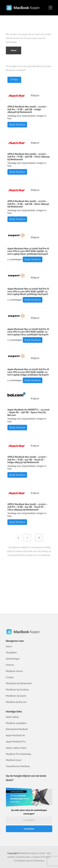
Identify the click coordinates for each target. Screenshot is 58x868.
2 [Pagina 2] (27, 538)
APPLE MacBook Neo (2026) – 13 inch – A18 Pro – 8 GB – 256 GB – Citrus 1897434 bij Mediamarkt (28, 157)
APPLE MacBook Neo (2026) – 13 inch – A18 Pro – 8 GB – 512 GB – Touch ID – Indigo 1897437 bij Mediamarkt (27, 460)
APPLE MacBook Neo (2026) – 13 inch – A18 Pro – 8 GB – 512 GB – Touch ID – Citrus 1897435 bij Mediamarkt (27, 507)
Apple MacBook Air (15, 735)
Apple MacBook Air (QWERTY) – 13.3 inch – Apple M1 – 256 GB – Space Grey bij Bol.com (28, 412)
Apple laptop (12, 717)
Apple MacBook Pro (16, 742)
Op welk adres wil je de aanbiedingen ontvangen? (29, 812)
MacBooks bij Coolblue (17, 690)
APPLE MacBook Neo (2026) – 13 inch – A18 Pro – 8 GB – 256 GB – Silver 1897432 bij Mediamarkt (28, 204)
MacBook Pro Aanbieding (18, 754)
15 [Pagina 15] (39, 538)
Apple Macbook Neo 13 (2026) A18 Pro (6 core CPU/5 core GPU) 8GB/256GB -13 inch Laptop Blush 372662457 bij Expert (28, 291)
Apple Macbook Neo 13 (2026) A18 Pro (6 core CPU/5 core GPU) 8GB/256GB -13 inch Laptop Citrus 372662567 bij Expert (28, 332)
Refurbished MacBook (17, 729)
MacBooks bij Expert (16, 696)
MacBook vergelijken (16, 723)
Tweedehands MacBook (18, 766)
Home (9, 646)
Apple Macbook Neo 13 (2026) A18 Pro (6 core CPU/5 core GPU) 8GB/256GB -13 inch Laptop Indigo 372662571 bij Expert (28, 372)
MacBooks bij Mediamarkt (19, 683)
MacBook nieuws (14, 671)
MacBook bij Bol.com (16, 702)
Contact (10, 677)
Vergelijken (11, 653)
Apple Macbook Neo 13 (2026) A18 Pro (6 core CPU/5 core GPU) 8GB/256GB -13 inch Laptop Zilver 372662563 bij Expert (28, 251)
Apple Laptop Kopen (16, 748)
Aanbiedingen (13, 659)
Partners (10, 665)
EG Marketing (37, 861)
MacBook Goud (14, 760)
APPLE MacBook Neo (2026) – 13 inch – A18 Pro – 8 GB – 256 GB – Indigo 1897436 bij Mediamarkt (27, 109)
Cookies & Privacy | (41, 857)
